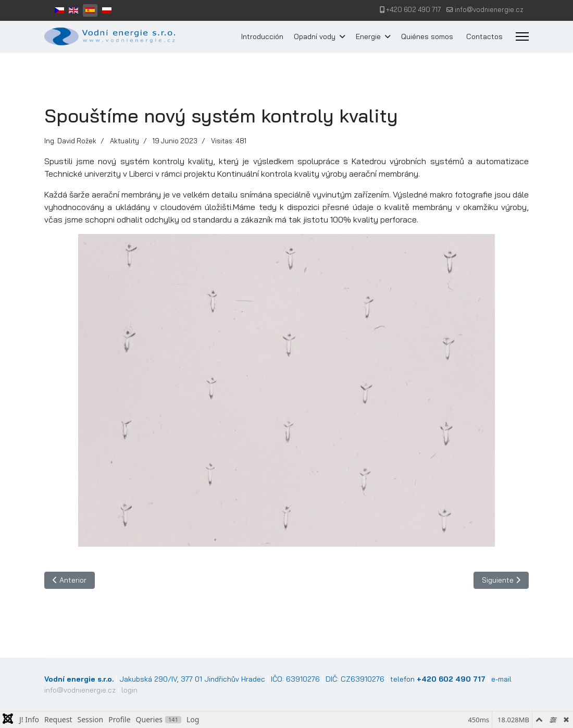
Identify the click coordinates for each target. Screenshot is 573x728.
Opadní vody (315, 36)
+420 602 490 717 (414, 9)
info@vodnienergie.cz (489, 9)
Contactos (484, 36)
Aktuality (124, 141)
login (129, 690)
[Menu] (522, 36)
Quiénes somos (427, 36)
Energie (368, 36)
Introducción (262, 36)
